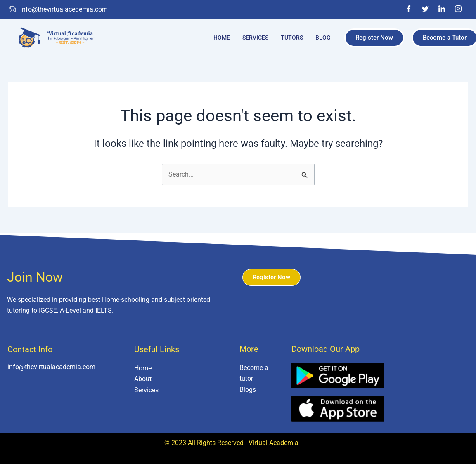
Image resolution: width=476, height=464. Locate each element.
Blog (323, 38)
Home (222, 38)
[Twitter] (425, 9)
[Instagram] (458, 9)
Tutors (292, 38)
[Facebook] (409, 9)
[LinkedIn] (442, 9)
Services (255, 38)
